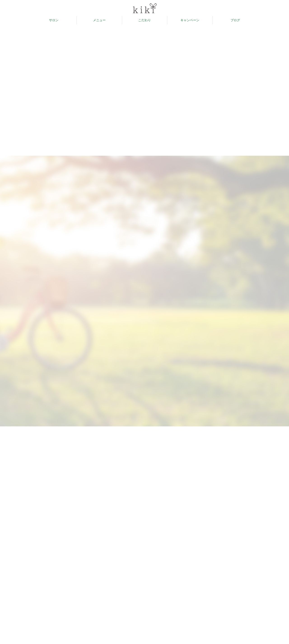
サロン (54, 20)
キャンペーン (190, 20)
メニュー (99, 20)
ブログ (235, 20)
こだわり (144, 20)
